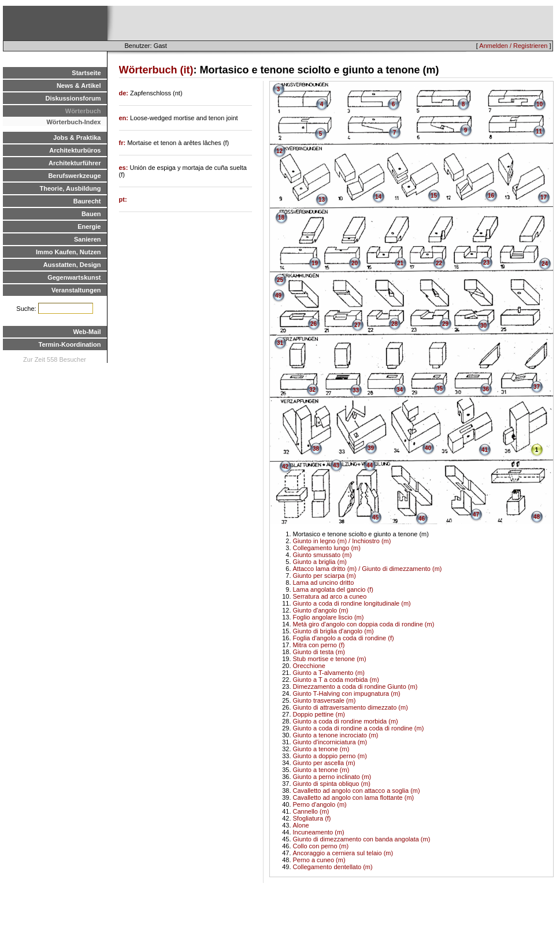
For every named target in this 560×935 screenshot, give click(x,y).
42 (285, 467)
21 (400, 263)
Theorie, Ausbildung (71, 188)
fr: (123, 143)
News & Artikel (79, 86)
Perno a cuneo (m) (319, 860)
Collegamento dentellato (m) (333, 867)
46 (422, 519)
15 (434, 196)
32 (312, 390)
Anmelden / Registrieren (513, 46)
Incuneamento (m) (319, 832)
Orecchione (309, 666)
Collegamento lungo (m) (327, 548)
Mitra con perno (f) (319, 645)
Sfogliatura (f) (312, 818)
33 (356, 390)
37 (537, 387)
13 (322, 200)
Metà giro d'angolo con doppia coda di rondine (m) (364, 624)
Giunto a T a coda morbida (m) (336, 680)
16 (491, 196)
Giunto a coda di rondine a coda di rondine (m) (359, 728)
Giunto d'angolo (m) (321, 610)
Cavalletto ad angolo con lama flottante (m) (354, 797)
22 (439, 263)
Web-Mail (87, 332)
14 (378, 197)
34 (400, 390)
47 (476, 515)
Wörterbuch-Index (73, 122)
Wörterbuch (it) (156, 70)
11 (539, 131)
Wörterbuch (83, 111)
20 (355, 263)
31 (280, 343)
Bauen (91, 214)
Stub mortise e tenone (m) (330, 659)
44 (370, 465)
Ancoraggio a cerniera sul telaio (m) (343, 853)
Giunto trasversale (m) (324, 700)
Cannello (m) (311, 811)
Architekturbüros (75, 150)
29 (445, 324)
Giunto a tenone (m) (321, 749)
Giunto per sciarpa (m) (324, 576)
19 (315, 263)
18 (281, 218)
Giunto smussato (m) (322, 555)
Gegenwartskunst (74, 277)
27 (357, 325)
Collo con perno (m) (321, 846)
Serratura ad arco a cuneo (330, 596)
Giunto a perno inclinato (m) (332, 777)
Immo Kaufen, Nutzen (68, 252)
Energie (89, 227)
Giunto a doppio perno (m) (330, 756)
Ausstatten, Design (72, 265)
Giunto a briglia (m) (320, 562)
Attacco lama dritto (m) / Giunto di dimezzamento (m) (368, 569)
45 (375, 517)
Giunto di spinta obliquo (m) (332, 784)
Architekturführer (75, 163)
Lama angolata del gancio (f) (333, 589)
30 (483, 326)
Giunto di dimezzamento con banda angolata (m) (362, 839)
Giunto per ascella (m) (324, 763)
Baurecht (87, 201)
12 (279, 151)
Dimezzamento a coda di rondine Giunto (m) (355, 687)
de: (125, 93)
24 (545, 264)
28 (394, 324)
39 (371, 448)
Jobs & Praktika (77, 138)
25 (280, 280)
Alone (301, 825)
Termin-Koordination (70, 344)
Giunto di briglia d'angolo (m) (333, 631)
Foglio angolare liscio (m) (329, 617)
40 (428, 448)
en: (125, 118)
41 (485, 450)
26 (314, 324)
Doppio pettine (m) (319, 714)
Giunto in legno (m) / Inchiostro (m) (342, 541)
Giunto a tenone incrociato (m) (336, 735)
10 (539, 104)
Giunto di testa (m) (319, 652)
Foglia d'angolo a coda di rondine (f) (344, 638)
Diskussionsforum (73, 98)
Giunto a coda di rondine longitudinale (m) (352, 603)
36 (486, 389)
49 (278, 296)
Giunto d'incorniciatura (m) (330, 742)
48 (537, 517)
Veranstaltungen (76, 290)
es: (125, 168)
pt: (123, 199)
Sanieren (87, 239)
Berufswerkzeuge (74, 176)
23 (486, 263)
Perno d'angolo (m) (320, 804)
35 (440, 389)
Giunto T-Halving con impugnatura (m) (347, 693)
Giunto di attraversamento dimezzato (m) (351, 707)
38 (316, 449)
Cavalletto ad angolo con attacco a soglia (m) (357, 791)
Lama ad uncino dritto (324, 582)
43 (336, 465)
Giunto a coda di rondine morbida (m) (346, 721)
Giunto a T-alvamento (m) (329, 673)
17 (544, 197)
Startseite (86, 73)
